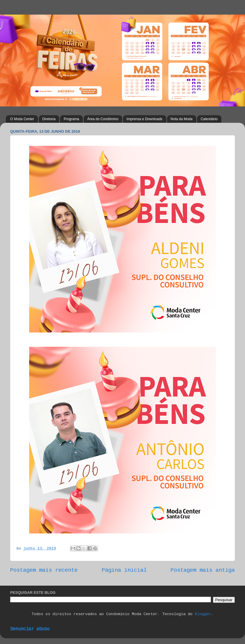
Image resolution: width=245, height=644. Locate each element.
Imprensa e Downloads (145, 119)
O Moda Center (22, 119)
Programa (71, 119)
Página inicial (124, 570)
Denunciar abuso (30, 629)
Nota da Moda (182, 119)
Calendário (209, 119)
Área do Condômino (103, 119)
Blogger (203, 614)
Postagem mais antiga (203, 570)
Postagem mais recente (44, 570)
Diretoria (49, 119)
